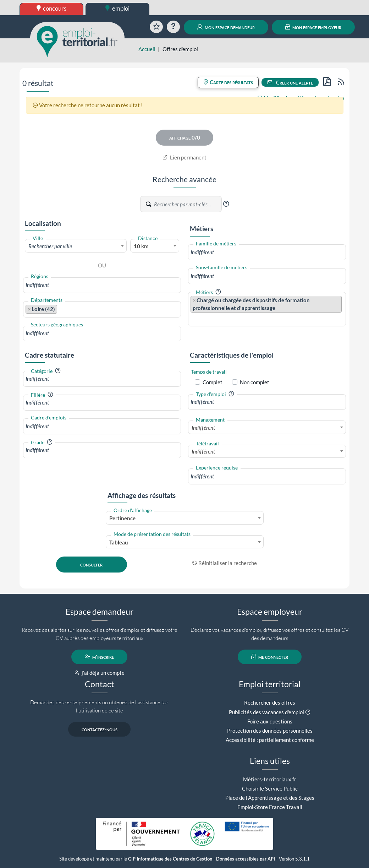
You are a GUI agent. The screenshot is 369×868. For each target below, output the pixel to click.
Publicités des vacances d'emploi (266, 712)
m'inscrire (100, 657)
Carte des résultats (228, 82)
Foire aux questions (270, 721)
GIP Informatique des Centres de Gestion (170, 859)
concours (52, 8)
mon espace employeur (313, 27)
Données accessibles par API (246, 859)
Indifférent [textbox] (203, 428)
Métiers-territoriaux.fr (270, 779)
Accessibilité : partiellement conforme (270, 740)
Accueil (147, 49)
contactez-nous (100, 729)
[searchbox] (102, 285)
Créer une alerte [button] (290, 82)
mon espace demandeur (226, 27)
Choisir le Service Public (270, 788)
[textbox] (76, 246)
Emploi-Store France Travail (270, 807)
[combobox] (76, 246)
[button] (226, 204)
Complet (213, 382)
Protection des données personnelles (270, 731)
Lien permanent (185, 157)
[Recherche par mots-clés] (187, 204)
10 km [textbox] (141, 246)
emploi (117, 8)
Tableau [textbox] (119, 542)
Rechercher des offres (270, 702)
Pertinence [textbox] (122, 518)
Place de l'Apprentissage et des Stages (270, 798)
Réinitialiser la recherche (225, 563)
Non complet (255, 382)
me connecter (270, 657)
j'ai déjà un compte (100, 673)
